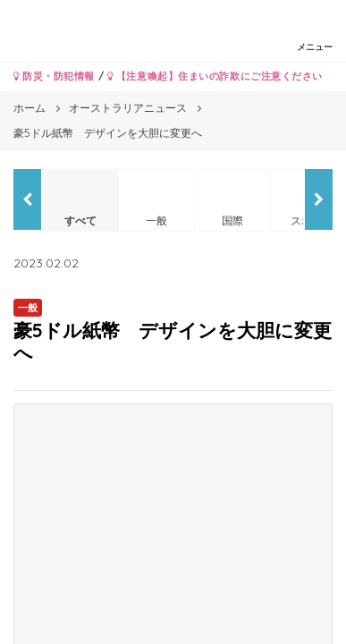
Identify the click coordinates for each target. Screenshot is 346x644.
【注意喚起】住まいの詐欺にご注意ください (215, 76)
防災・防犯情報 (54, 76)
